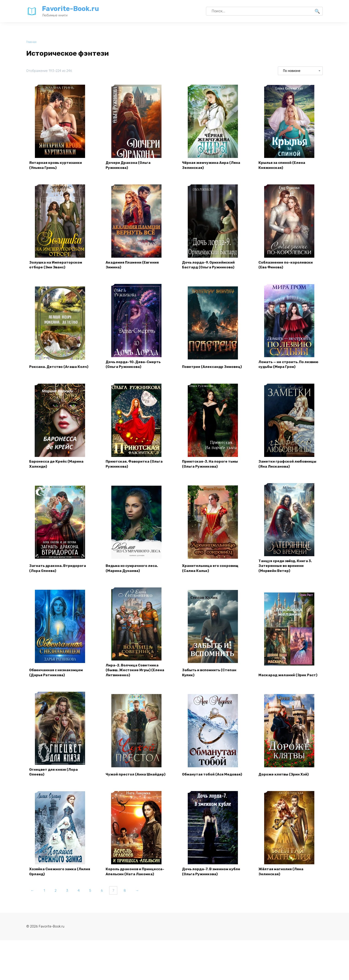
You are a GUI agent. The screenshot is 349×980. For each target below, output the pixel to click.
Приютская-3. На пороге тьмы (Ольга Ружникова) (211, 469)
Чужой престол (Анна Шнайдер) (127, 782)
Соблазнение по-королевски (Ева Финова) (287, 267)
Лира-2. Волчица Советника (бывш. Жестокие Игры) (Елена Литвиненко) (136, 678)
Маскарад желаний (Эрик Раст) (284, 681)
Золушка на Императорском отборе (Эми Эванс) (57, 267)
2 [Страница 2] (58, 902)
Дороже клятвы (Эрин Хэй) (285, 785)
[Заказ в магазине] (300, 71)
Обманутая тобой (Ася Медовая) (204, 782)
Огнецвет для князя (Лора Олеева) (55, 782)
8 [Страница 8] (133, 902)
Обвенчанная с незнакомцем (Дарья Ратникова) (57, 681)
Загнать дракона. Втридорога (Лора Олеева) (58, 575)
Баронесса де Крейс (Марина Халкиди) (57, 469)
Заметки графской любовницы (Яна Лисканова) (289, 469)
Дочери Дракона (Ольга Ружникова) (129, 166)
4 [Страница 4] (83, 902)
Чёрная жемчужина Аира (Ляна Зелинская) (213, 166)
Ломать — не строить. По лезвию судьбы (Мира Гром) (285, 368)
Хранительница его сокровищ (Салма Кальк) (211, 575)
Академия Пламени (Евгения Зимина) (134, 267)
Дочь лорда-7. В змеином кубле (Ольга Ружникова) (212, 883)
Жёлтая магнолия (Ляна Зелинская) (282, 883)
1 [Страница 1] (46, 902)
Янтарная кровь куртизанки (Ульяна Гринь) (57, 166)
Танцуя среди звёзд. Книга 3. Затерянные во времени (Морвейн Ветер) (287, 572)
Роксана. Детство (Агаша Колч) (60, 371)
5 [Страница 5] (95, 902)
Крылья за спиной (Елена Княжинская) (283, 166)
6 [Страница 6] (108, 902)
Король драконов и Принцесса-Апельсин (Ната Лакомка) (136, 883)
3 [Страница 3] (70, 902)
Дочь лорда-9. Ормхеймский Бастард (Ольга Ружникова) (210, 267)
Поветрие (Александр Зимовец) (204, 368)
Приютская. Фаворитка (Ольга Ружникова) (136, 469)
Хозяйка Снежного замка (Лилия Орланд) (54, 883)
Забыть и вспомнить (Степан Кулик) (210, 681)
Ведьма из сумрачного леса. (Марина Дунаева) (133, 575)
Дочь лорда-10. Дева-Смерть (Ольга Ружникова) (134, 368)
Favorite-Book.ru (70, 9)
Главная (32, 42)
